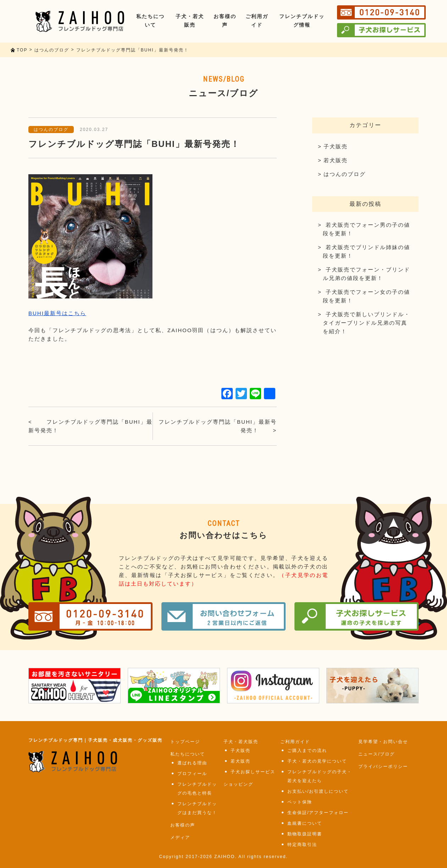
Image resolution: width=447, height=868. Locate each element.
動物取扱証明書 (305, 834)
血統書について (305, 823)
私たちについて (188, 754)
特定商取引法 (302, 845)
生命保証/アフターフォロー (318, 813)
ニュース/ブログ (377, 754)
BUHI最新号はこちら (57, 313)
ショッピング (238, 784)
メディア (180, 837)
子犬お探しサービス (253, 772)
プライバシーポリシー (383, 767)
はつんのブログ (51, 130)
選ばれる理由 (192, 763)
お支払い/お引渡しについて (318, 791)
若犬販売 (336, 160)
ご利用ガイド (295, 742)
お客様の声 (183, 825)
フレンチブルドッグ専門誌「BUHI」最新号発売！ (90, 426)
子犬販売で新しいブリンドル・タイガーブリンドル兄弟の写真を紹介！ (366, 323)
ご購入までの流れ (307, 751)
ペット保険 (300, 802)
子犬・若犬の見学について (317, 761)
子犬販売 (336, 146)
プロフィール (192, 774)
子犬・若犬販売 (241, 742)
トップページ (185, 742)
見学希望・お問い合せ (383, 742)
